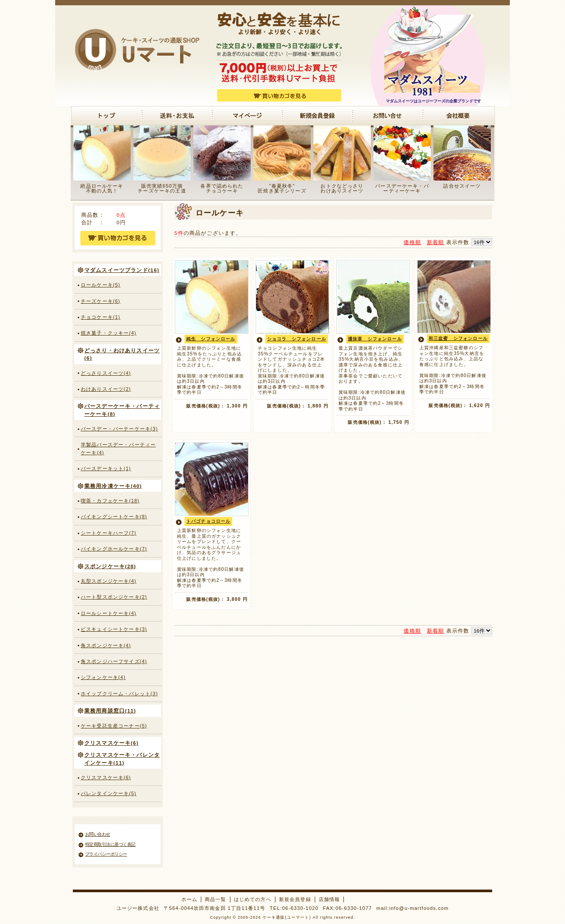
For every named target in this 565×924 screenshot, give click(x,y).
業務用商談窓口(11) (110, 711)
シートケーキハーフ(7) (109, 533)
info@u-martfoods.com (419, 908)
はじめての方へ (253, 899)
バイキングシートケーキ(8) (114, 517)
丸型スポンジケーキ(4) (109, 581)
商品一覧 (216, 899)
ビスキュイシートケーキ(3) (114, 629)
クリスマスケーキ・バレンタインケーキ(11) (122, 758)
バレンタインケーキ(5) (109, 793)
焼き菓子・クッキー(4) (109, 333)
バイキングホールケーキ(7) (114, 549)
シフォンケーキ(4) (103, 677)
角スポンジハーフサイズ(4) (114, 661)
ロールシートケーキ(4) (109, 613)
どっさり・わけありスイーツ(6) (122, 354)
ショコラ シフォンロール (297, 339)
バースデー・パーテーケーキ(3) (119, 429)
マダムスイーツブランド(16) (122, 270)
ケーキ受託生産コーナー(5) (114, 726)
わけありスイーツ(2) (106, 389)
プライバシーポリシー (106, 854)
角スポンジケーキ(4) (106, 645)
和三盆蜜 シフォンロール (458, 338)
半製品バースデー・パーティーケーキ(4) (118, 448)
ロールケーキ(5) (100, 285)
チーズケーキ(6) (100, 301)
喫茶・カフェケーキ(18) (110, 501)
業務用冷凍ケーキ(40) (113, 486)
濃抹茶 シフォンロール (375, 339)
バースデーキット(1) (106, 468)
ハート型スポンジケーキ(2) (114, 597)
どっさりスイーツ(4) (106, 373)
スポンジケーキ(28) (110, 566)
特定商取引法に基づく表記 (110, 844)
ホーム (189, 899)
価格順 (412, 242)
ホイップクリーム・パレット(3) (119, 694)
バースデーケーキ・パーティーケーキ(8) (122, 410)
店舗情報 (330, 899)
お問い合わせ (98, 834)
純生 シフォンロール (211, 339)
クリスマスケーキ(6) (111, 743)
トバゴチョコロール (208, 521)
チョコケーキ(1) (100, 317)
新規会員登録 (295, 899)
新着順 (435, 242)
